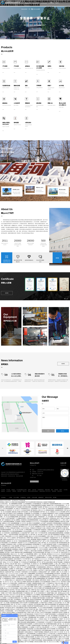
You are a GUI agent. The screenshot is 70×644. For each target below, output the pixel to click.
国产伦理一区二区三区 (50, 561)
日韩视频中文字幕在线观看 (19, 629)
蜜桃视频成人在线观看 (18, 549)
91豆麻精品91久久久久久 (49, 551)
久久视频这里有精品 (21, 518)
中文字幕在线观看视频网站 (16, 531)
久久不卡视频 (42, 546)
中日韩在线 (24, 562)
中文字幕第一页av (64, 596)
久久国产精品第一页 (27, 564)
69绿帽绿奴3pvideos (56, 546)
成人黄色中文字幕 (39, 637)
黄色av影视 (23, 622)
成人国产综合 (22, 595)
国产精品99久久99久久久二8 (38, 510)
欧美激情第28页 (7, 577)
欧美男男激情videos (55, 539)
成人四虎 (34, 561)
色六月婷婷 (5, 548)
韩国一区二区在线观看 (31, 591)
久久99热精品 (48, 575)
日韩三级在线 (36, 580)
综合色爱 (65, 608)
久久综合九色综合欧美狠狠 (13, 587)
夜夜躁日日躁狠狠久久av (43, 539)
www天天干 (56, 600)
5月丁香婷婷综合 (32, 565)
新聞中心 (57, 3)
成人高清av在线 (50, 590)
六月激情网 (49, 583)
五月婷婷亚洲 (65, 523)
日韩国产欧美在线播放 (50, 614)
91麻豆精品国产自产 (37, 541)
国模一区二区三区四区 (62, 572)
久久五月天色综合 (25, 528)
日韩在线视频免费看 (22, 616)
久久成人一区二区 (27, 561)
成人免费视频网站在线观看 (16, 504)
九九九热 (35, 546)
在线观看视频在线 (15, 533)
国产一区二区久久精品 (22, 617)
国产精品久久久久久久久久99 (50, 507)
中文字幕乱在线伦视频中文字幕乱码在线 (49, 596)
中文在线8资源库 (40, 622)
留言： (55, 422)
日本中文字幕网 (38, 588)
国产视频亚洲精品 (20, 642)
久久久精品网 (29, 575)
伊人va (66, 629)
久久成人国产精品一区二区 (60, 603)
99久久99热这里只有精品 (14, 528)
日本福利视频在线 (37, 504)
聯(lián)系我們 (24, 9)
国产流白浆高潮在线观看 (18, 632)
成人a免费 (61, 583)
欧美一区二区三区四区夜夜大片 (38, 593)
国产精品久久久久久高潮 (58, 587)
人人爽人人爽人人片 (56, 585)
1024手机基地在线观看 (39, 552)
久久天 (22, 587)
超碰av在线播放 (16, 557)
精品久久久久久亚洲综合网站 (10, 583)
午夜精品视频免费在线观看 (25, 541)
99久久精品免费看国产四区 (61, 595)
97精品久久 (27, 551)
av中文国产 (43, 523)
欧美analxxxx (29, 611)
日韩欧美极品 (51, 530)
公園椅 (10, 497)
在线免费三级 (63, 630)
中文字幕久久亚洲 (50, 526)
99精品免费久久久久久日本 (12, 536)
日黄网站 (48, 546)
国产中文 (39, 562)
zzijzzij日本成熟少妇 (44, 520)
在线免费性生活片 (6, 546)
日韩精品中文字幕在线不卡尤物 (38, 528)
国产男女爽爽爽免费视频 (39, 578)
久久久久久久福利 (43, 548)
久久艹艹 (5, 585)
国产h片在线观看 (51, 629)
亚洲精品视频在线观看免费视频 (56, 533)
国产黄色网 (12, 591)
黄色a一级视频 (33, 569)
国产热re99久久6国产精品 (62, 528)
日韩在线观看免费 (31, 634)
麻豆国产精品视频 (58, 562)
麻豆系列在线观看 (14, 535)
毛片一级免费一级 (65, 635)
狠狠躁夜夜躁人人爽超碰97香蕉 (17, 601)
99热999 (29, 606)
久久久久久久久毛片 (13, 574)
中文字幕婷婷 (24, 638)
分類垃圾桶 (34, 497)
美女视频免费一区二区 (63, 531)
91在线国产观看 (50, 598)
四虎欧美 (23, 637)
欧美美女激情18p (30, 621)
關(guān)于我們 (28, 3)
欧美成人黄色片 (65, 569)
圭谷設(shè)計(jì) (12, 476)
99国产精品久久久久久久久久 (46, 611)
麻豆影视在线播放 (27, 507)
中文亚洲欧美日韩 (56, 635)
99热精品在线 (5, 531)
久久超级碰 (32, 627)
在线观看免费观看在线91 (56, 504)
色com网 (40, 535)
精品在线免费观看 (34, 525)
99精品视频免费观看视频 (47, 595)
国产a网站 (35, 611)
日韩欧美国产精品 (55, 577)
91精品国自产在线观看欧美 (7, 559)
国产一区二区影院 (47, 556)
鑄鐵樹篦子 (41, 497)
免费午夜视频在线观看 (47, 600)
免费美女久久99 (6, 523)
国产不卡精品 (47, 635)
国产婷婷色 (64, 526)
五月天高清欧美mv (33, 572)
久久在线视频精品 (27, 504)
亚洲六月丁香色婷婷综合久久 (23, 509)
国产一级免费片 (52, 572)
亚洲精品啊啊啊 (8, 551)
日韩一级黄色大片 (12, 567)
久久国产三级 (47, 535)
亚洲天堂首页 (64, 552)
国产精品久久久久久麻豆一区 (31, 549)
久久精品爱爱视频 (29, 554)
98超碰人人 (36, 570)
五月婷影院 (18, 522)
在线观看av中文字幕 (40, 526)
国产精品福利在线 (21, 538)
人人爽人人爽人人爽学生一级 (61, 564)
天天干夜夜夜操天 (13, 543)
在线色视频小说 (62, 616)
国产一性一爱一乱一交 (6, 582)
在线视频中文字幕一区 (18, 614)
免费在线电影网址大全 (55, 520)
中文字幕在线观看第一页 (9, 509)
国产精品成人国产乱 (10, 608)
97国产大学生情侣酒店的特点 (35, 630)
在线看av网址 (29, 577)
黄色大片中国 (27, 505)
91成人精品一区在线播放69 (14, 600)
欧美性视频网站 (42, 536)
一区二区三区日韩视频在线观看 (11, 517)
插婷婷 (6, 515)
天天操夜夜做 (27, 593)
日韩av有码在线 (58, 622)
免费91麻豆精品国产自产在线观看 (14, 507)
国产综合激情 (25, 512)
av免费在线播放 (4, 570)
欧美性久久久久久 (56, 582)
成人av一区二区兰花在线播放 (11, 588)
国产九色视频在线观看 (30, 567)
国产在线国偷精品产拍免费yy (58, 535)
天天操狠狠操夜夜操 (41, 567)
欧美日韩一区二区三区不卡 (14, 510)
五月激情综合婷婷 (20, 575)
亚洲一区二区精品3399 (48, 509)
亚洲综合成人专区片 (55, 518)
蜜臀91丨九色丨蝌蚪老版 (40, 554)
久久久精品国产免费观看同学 (47, 513)
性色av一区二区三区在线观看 (51, 619)
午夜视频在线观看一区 (60, 598)
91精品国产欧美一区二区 (56, 538)
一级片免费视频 (26, 600)
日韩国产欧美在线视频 (37, 640)
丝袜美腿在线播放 (15, 603)
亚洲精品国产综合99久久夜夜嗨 (60, 613)
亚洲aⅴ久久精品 (38, 587)
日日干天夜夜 (9, 593)
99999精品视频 (57, 523)
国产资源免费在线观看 (37, 606)
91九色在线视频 (35, 513)
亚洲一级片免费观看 (53, 616)
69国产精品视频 (41, 598)
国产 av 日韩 (46, 541)
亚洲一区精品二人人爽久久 (44, 591)
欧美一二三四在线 (39, 619)
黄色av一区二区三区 (8, 562)
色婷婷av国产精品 (10, 572)
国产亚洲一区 (34, 535)
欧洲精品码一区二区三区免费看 (60, 617)
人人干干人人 (54, 627)
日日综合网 (51, 609)
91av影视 (57, 530)
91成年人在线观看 (59, 513)
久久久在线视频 (12, 585)
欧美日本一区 (20, 567)
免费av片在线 (62, 637)
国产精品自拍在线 (29, 614)
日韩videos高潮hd (54, 541)
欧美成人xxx (36, 564)
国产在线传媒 (23, 517)
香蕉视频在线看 (32, 617)
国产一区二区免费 (5, 603)
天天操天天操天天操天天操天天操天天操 (25, 609)
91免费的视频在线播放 (51, 624)
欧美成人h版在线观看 (56, 569)
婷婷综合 (7, 590)
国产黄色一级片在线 (15, 590)
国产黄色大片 (45, 634)
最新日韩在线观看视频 (50, 604)
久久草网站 (28, 625)
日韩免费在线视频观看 (6, 530)
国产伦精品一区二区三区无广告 (53, 552)
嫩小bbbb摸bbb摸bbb (62, 543)
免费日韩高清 (43, 580)
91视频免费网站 (32, 574)
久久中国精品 (24, 619)
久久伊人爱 (3, 606)
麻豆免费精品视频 (47, 630)
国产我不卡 (42, 570)
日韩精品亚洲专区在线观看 (26, 624)
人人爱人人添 (58, 580)
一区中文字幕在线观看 (19, 611)
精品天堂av (48, 570)
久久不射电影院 (21, 621)
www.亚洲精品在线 (10, 525)
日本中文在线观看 (44, 549)
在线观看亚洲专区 (59, 510)
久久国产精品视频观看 (34, 512)
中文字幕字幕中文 (27, 559)
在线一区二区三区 (52, 625)
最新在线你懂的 (66, 580)
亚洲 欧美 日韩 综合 (26, 590)
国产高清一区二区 (45, 512)
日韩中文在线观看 (16, 596)
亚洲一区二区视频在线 (64, 601)
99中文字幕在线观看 (50, 565)
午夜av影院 (55, 556)
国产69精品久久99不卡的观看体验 (15, 513)
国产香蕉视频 (3, 643)
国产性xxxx (22, 635)
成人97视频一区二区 (26, 598)
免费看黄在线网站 (64, 600)
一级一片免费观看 (44, 601)
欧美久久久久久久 (21, 585)
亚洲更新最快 (25, 627)
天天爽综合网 (45, 504)
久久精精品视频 (28, 530)
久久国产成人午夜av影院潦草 (42, 627)
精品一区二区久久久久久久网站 (51, 642)
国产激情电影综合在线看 (63, 604)
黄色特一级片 (50, 580)
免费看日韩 (57, 609)
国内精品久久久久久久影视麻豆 (42, 538)
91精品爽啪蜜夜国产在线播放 (46, 525)
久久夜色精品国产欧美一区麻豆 (23, 613)
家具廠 (55, 497)
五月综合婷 (18, 572)
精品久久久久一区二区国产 (17, 554)
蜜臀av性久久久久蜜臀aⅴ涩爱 (60, 575)
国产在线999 (11, 548)
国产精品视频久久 (22, 565)
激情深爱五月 (59, 557)
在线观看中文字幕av (60, 578)
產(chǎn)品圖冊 (37, 9)
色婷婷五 (14, 538)
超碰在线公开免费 (16, 512)
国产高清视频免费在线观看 (49, 588)
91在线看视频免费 (59, 509)
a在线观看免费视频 (49, 574)
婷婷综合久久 (50, 567)
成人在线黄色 (12, 575)
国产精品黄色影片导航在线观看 (16, 515)
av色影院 (8, 609)
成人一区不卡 (8, 538)
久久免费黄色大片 (22, 634)
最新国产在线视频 (24, 536)
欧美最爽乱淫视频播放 (54, 522)
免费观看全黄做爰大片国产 (39, 583)
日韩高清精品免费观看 (9, 522)
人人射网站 (26, 569)
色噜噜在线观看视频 (48, 640)
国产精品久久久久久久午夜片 (42, 621)
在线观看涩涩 (66, 557)
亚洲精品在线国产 (43, 572)
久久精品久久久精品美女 (28, 604)
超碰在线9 (18, 580)
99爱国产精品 (30, 538)
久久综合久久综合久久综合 (16, 505)
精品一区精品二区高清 (42, 609)
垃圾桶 (29, 497)
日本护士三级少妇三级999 (8, 613)
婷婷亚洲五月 (46, 518)
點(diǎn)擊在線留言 (34, 481)
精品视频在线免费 (7, 557)
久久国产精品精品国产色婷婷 (49, 544)
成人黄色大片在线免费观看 (33, 523)
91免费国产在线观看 (37, 507)
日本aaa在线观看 (28, 531)
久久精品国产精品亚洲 (62, 634)
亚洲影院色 (24, 520)
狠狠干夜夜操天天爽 (29, 515)
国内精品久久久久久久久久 (33, 522)
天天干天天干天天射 (52, 531)
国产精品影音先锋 (54, 601)
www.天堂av (6, 595)
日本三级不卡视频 (29, 587)
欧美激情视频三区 (37, 544)
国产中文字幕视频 (29, 642)
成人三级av (55, 583)
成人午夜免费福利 (65, 609)
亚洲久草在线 (8, 596)
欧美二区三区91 (36, 613)
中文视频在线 (8, 526)
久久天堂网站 (3, 598)
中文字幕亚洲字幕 (43, 533)
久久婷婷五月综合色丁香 (39, 624)
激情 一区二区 (54, 515)
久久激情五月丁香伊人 (18, 551)
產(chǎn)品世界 (36, 3)
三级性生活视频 (23, 588)
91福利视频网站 (31, 616)
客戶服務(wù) (51, 3)
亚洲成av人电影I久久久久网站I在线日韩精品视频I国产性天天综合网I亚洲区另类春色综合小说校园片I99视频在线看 (27, 502)
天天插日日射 (52, 634)
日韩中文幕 (53, 606)
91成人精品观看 (16, 546)
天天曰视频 (19, 561)
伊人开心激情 (55, 630)
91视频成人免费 (46, 515)
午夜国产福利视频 (39, 632)
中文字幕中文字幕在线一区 (61, 559)
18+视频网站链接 (59, 590)
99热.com (16, 606)
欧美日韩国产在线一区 (24, 535)
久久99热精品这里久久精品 (34, 543)
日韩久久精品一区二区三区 (54, 536)
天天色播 (38, 634)
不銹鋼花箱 (23, 497)
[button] (2, 36)
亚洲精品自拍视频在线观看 (22, 525)
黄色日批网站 (58, 549)
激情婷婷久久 (40, 561)
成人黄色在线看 (60, 629)
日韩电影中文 (38, 515)
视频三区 (28, 635)
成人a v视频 (64, 570)
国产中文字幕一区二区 (62, 588)
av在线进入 (57, 611)
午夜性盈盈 (58, 526)
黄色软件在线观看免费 (36, 600)
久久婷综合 (39, 556)
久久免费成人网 (51, 557)
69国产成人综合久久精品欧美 (39, 590)
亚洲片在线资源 (61, 606)
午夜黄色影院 (25, 572)
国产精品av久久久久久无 (26, 546)
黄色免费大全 (9, 606)
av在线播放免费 (53, 621)
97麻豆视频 (44, 625)
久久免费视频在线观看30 (40, 557)
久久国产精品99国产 (10, 518)
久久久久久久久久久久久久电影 (22, 539)
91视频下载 (18, 627)
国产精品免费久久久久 (59, 640)
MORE (57, 258)
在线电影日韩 (58, 567)
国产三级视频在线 (6, 520)
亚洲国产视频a (50, 593)
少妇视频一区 (12, 569)
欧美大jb (13, 609)
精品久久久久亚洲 (33, 536)
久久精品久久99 (26, 640)
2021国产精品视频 (65, 554)
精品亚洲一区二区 (23, 543)
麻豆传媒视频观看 (28, 544)
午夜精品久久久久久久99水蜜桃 (58, 512)
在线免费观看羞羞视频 (33, 520)
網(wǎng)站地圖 (20, 476)
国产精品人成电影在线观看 (51, 637)
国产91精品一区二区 (20, 548)
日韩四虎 (30, 578)
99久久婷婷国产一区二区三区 (44, 617)
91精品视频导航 (20, 608)
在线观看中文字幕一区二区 (18, 577)
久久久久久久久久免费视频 (39, 531)
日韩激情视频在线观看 (21, 578)
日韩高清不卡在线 (51, 528)
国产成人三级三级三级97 (11, 564)
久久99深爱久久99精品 (39, 575)
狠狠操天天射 (50, 505)
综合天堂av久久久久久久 (64, 548)
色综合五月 (31, 588)
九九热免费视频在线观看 (37, 635)
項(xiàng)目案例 (44, 3)
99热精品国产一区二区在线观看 (46, 517)
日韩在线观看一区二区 (36, 509)
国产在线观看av (23, 630)
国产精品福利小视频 (39, 604)
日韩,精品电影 (30, 629)
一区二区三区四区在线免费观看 (45, 608)
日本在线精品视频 (58, 608)
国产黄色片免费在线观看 (44, 569)
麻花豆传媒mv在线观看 (37, 551)
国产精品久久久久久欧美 (44, 585)
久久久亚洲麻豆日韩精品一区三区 (36, 638)
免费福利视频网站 (31, 622)
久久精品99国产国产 (25, 533)
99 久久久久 (47, 606)
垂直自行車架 (48, 497)
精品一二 (6, 535)
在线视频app (65, 567)
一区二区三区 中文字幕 (17, 530)
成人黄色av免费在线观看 (40, 629)
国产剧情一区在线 (10, 552)
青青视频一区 (17, 562)
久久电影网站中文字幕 (51, 638)
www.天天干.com (14, 595)
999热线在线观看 (50, 510)
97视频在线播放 (29, 557)
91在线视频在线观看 (33, 603)
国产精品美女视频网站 (6, 556)
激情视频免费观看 (28, 552)
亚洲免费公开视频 (56, 570)
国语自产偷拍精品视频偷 (31, 608)
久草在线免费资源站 (59, 505)
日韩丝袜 (23, 522)
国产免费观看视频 (32, 562)
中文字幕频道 (37, 595)
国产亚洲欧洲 (12, 561)
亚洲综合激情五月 (29, 632)
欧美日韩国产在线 (56, 591)
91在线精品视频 (9, 611)
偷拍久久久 (62, 541)
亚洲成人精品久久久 (10, 580)
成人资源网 (23, 582)
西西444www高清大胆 (9, 539)
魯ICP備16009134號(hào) (13, 474)
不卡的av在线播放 (53, 548)
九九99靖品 (20, 544)
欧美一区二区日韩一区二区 (61, 632)
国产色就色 (31, 619)
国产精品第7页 (40, 574)
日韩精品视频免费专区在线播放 (39, 505)
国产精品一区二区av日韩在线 (49, 543)
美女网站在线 (33, 556)
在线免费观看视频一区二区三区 (18, 523)
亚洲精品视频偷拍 (4, 601)
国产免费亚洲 (36, 582)
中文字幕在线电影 (58, 525)
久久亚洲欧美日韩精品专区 (14, 598)
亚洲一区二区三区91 (16, 604)
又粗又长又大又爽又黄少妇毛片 (34, 518)
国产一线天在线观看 (26, 596)
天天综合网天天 (49, 622)
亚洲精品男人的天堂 (49, 632)
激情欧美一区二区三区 (12, 541)
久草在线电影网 (44, 522)
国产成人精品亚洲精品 (48, 562)
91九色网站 (51, 559)
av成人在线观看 (23, 606)
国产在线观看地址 (50, 578)
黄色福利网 (34, 539)
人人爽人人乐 (61, 638)
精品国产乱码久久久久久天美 (25, 570)
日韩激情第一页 (25, 556)
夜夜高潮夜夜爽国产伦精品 (32, 601)
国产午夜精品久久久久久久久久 (40, 559)
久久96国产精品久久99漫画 (46, 603)
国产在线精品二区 (13, 570)
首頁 (22, 3)
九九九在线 (63, 530)
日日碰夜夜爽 (27, 513)
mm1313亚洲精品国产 (46, 582)
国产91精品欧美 (58, 517)
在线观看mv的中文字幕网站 (25, 583)
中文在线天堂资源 (26, 510)
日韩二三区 (63, 539)
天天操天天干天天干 (39, 614)
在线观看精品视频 (20, 591)
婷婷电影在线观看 (30, 637)
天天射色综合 (15, 526)
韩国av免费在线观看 (18, 593)
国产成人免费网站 (16, 520)
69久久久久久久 (41, 565)
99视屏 (35, 577)
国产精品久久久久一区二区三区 (27, 526)
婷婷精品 (2, 611)
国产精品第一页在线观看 (61, 574)
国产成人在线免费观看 (62, 565)
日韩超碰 (34, 598)
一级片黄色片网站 (60, 551)
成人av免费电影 (18, 640)
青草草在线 (29, 582)
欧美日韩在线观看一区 (42, 616)
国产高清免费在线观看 (63, 625)
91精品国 (22, 557)
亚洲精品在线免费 (36, 625)
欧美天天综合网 (24, 603)
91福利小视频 (19, 569)
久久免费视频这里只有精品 (9, 578)
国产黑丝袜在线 (16, 556)
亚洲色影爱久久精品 (11, 544)
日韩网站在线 (35, 596)
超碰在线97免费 (19, 552)
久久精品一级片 (23, 574)
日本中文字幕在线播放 (46, 613)
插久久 (20, 564)
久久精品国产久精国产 (32, 517)
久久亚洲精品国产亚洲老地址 (39, 530)
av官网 (16, 565)
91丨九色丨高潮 (16, 582)
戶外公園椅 (16, 497)
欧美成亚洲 (50, 523)
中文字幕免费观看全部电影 (44, 577)
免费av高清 (52, 549)
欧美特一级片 (34, 533)
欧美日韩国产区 (18, 559)
